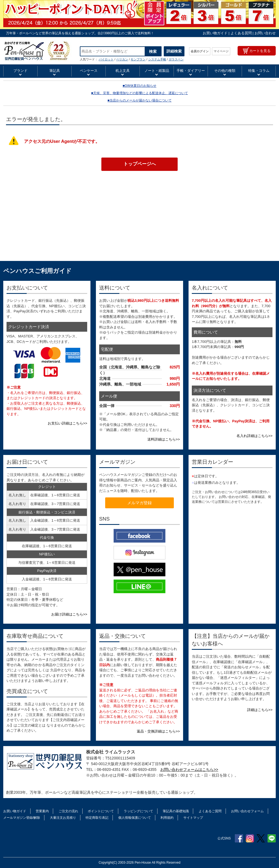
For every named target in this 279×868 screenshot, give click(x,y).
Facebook (239, 838)
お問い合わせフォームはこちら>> (189, 769)
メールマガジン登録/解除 (22, 818)
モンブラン (138, 59)
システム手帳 (157, 59)
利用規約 (167, 818)
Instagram (250, 838)
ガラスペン (176, 59)
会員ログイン (200, 51)
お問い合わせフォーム (247, 811)
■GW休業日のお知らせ (139, 86)
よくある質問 (241, 33)
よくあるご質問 (210, 811)
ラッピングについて (138, 811)
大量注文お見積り (63, 818)
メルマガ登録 (139, 503)
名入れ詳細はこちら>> (254, 436)
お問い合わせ (265, 33)
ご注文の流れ (68, 811)
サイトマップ (193, 818)
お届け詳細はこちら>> (69, 614)
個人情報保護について (135, 818)
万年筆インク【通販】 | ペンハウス (37, 51)
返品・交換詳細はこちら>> (158, 731)
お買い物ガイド (215, 33)
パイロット (106, 59)
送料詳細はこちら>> (164, 439)
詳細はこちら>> (260, 710)
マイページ (221, 51)
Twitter (261, 838)
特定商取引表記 (97, 818)
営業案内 (42, 811)
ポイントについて (101, 811)
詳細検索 (174, 51)
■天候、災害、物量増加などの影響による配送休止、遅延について (139, 93)
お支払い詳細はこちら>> (67, 423)
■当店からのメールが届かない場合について (139, 100)
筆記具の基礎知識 (176, 811)
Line (272, 838)
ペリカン (122, 59)
